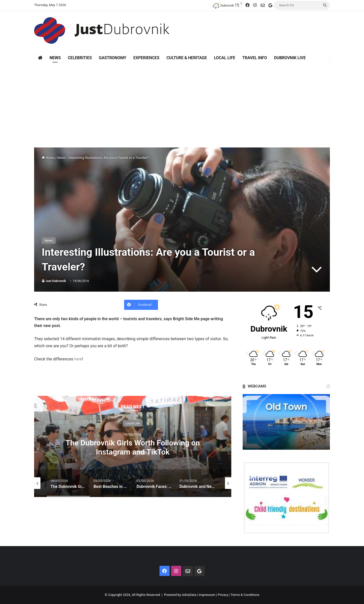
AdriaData (189, 595)
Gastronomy (112, 58)
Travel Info (255, 58)
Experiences (146, 58)
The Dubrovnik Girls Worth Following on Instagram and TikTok (133, 447)
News (55, 58)
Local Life (224, 58)
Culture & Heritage (187, 58)
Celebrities (80, 58)
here (78, 359)
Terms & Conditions (245, 595)
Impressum (207, 595)
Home (48, 158)
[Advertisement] (182, 104)
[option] (133, 446)
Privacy (223, 595)
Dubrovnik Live (290, 58)
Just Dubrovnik (56, 281)
